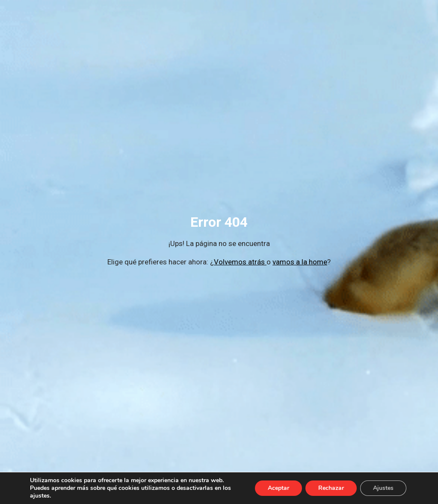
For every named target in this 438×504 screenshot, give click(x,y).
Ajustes (383, 488)
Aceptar (278, 488)
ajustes (40, 496)
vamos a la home (300, 262)
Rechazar (331, 488)
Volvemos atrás (240, 262)
